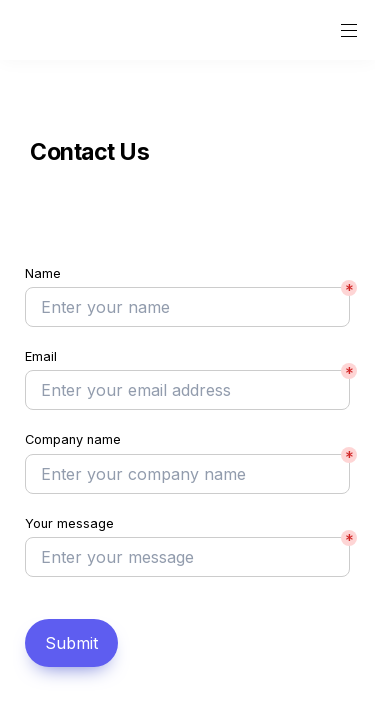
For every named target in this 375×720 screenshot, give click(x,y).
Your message (69, 523)
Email (41, 356)
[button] (32, 31)
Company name (73, 439)
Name (43, 273)
